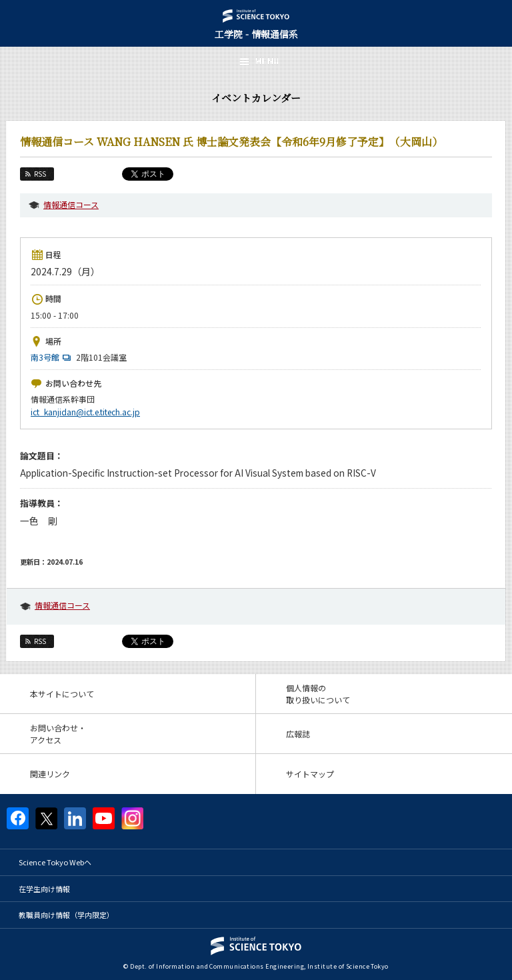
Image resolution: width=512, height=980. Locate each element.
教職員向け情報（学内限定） (66, 915)
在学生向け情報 (44, 889)
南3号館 (52, 357)
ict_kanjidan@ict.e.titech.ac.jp (85, 412)
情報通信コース (71, 204)
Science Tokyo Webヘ (55, 862)
